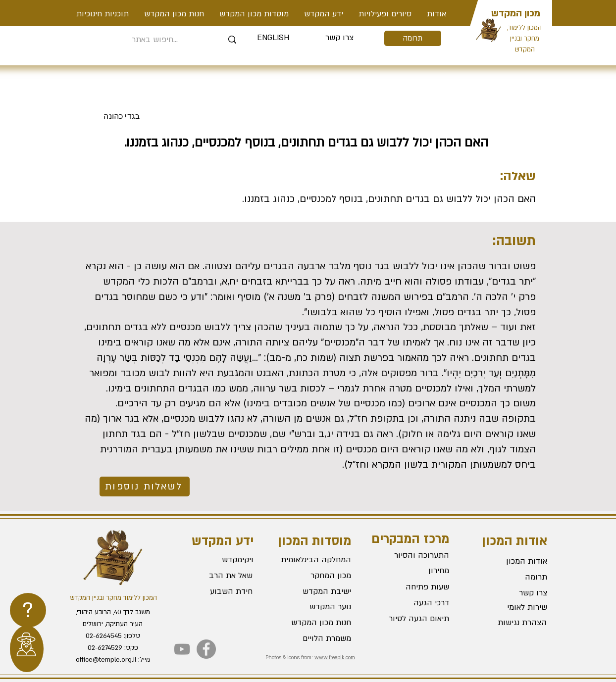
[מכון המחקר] (316, 576)
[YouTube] (182, 649)
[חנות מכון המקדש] (316, 623)
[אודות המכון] (512, 561)
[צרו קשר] (339, 38)
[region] (28, 610)
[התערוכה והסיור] (414, 556)
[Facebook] (206, 649)
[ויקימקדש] (218, 560)
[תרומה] (413, 38)
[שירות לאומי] (512, 607)
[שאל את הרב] (217, 576)
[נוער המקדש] (316, 607)
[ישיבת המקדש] (316, 591)
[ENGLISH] (273, 38)
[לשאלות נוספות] (145, 487)
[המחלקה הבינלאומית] (316, 560)
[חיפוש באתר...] (155, 40)
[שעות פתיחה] (414, 587)
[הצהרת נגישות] (512, 623)
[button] (385, 14)
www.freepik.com (335, 658)
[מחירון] (414, 571)
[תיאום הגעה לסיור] (414, 619)
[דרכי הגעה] (414, 603)
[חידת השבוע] (217, 591)
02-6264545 (104, 636)
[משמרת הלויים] (316, 638)
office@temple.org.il (106, 660)
